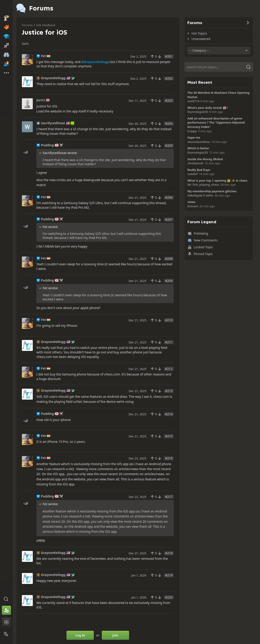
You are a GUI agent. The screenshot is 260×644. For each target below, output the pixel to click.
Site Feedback (46, 25)
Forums (27, 25)
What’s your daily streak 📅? (208, 108)
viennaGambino (199, 142)
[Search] (219, 67)
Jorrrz (41, 100)
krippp (192, 131)
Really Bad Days (199, 170)
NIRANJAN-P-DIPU (200, 195)
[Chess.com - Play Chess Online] (6, 8)
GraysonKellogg (53, 78)
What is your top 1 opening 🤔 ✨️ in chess (217, 180)
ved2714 (193, 101)
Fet (43, 56)
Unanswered (201, 39)
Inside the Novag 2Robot (205, 159)
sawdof (193, 174)
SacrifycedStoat (53, 123)
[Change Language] (6, 634)
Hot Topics (199, 33)
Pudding (47, 145)
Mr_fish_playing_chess (203, 185)
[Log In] (6, 622)
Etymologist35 (198, 112)
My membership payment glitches (212, 191)
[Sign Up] (6, 610)
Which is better (198, 148)
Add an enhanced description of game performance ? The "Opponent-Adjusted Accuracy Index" (216, 123)
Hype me (194, 137)
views (191, 202)
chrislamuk (195, 163)
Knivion (193, 206)
